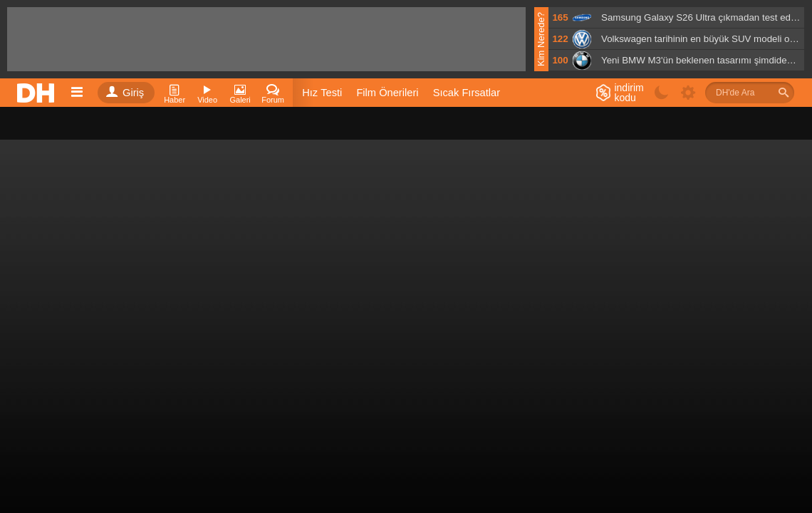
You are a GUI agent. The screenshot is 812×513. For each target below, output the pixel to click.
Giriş (124, 93)
